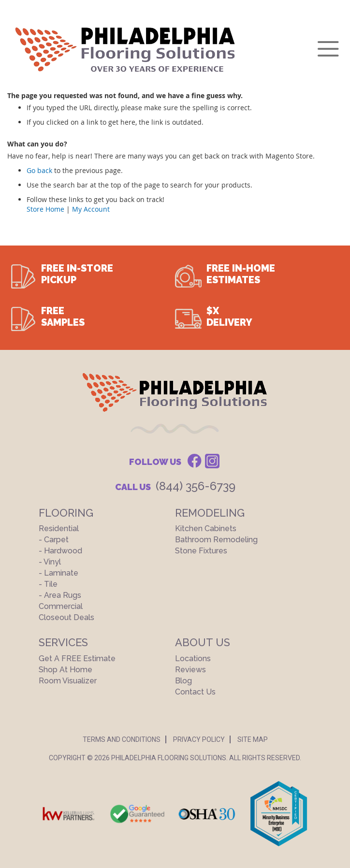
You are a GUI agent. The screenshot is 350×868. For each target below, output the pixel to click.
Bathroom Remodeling (216, 540)
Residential (59, 528)
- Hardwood (60, 551)
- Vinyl (50, 562)
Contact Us (195, 692)
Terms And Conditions (122, 739)
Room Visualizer (68, 681)
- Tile (48, 584)
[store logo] (125, 49)
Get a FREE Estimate (77, 658)
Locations (193, 658)
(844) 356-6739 (196, 486)
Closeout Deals (66, 617)
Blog (183, 681)
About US (203, 642)
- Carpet (54, 540)
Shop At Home (66, 670)
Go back (39, 170)
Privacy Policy (199, 739)
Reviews (190, 670)
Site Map (253, 739)
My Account (91, 209)
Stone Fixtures (201, 551)
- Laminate (58, 573)
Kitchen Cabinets (206, 528)
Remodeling (210, 513)
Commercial (61, 606)
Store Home (45, 209)
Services (63, 642)
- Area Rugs (60, 595)
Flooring (66, 513)
